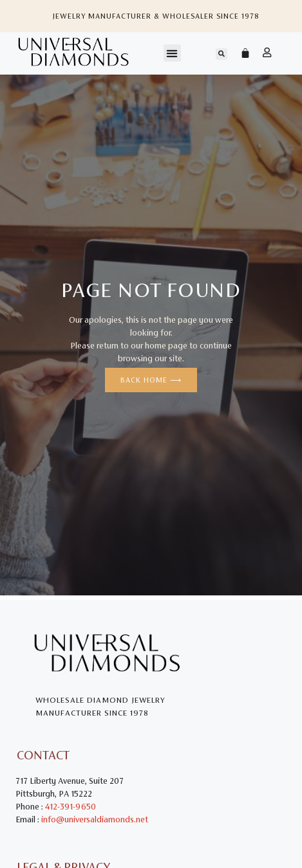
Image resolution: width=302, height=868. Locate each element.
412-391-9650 (71, 807)
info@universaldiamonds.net (95, 819)
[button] (172, 53)
